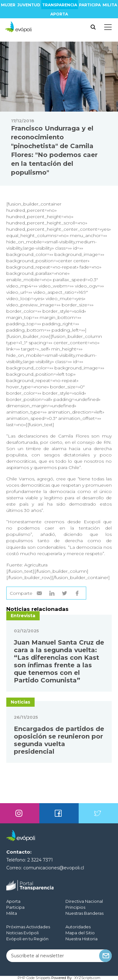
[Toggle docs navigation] (108, 27)
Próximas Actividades (28, 927)
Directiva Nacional (84, 901)
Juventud (29, 5)
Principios (75, 907)
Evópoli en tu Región (27, 939)
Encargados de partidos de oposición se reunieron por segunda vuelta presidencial (59, 740)
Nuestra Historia (81, 939)
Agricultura (36, 565)
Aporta (59, 14)
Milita (110, 5)
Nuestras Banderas (84, 913)
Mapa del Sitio (80, 933)
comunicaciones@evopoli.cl (54, 868)
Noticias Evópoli (22, 933)
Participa (90, 5)
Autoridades (78, 927)
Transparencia (60, 5)
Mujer (8, 5)
